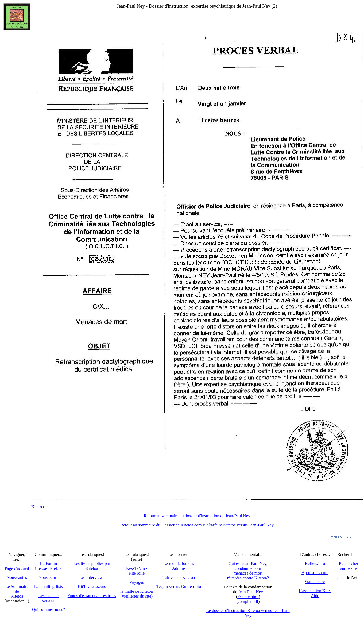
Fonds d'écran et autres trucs (92, 596)
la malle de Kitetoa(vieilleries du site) (136, 594)
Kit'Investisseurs (92, 586)
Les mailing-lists (49, 586)
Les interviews (92, 577)
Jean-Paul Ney (251, 592)
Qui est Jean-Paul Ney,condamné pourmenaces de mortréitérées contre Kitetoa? (248, 571)
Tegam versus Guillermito (179, 586)
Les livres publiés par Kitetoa (92, 566)
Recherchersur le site (349, 566)
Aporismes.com (315, 573)
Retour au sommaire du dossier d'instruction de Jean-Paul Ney (197, 516)
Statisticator (315, 582)
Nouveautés (17, 577)
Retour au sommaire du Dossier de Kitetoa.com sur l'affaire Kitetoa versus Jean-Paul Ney (197, 525)
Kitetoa (38, 507)
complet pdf (248, 601)
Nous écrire (48, 577)
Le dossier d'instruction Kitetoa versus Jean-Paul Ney (248, 613)
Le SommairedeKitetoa (17, 591)
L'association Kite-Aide (315, 593)
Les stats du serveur (49, 598)
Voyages (137, 582)
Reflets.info (315, 563)
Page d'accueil (17, 568)
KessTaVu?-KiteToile (137, 571)
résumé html (248, 597)
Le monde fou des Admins (179, 566)
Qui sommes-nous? (49, 609)
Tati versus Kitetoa (179, 577)
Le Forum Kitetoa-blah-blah (49, 566)
